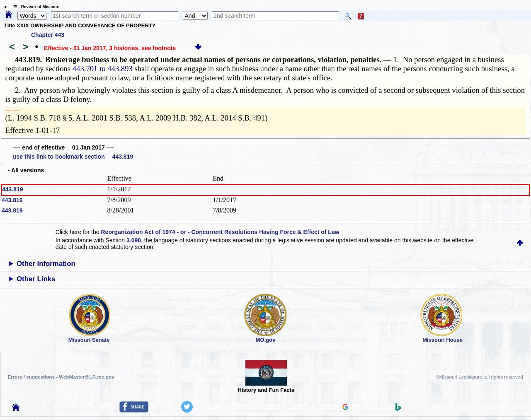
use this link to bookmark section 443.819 (73, 157)
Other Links (36, 279)
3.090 (134, 240)
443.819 (13, 189)
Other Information (46, 264)
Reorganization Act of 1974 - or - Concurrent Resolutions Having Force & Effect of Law (220, 232)
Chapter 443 (48, 35)
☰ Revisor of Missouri (34, 7)
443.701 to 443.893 (103, 69)
